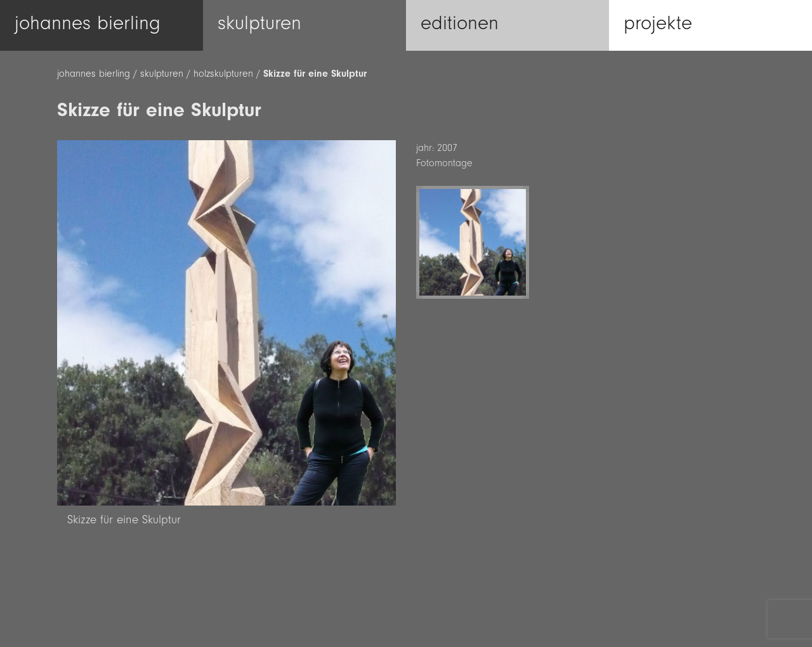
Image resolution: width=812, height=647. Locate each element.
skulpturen (162, 74)
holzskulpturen (223, 74)
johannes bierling (94, 74)
